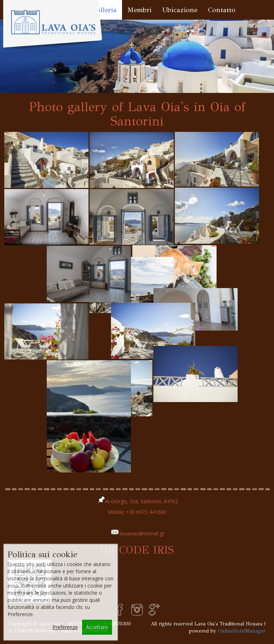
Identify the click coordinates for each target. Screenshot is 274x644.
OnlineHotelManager (242, 631)
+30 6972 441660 (146, 512)
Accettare (97, 627)
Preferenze (65, 627)
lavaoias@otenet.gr (142, 533)
